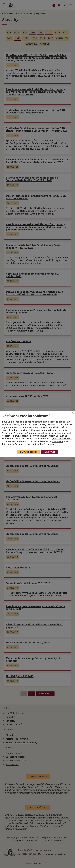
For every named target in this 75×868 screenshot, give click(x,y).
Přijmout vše (20, 433)
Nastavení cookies (62, 438)
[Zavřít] (73, 413)
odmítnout (57, 441)
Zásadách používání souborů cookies (34, 444)
